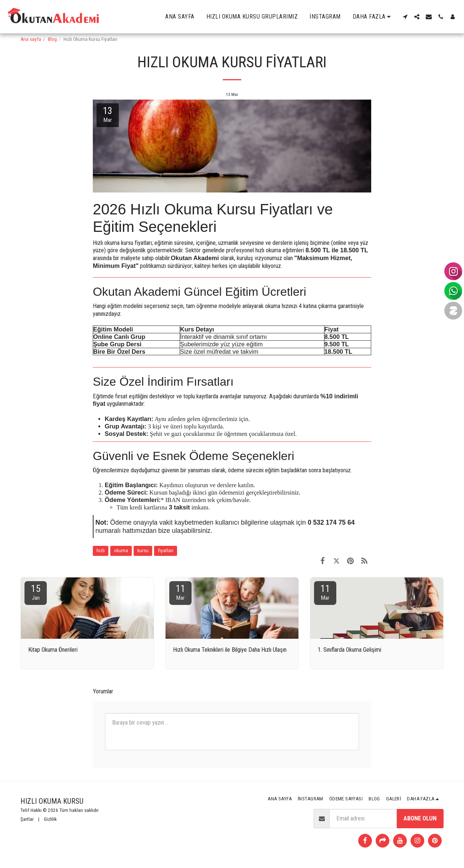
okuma (121, 550)
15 (36, 592)
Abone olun (420, 818)
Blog (52, 39)
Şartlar (27, 819)
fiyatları (166, 550)
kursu (143, 550)
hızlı (101, 550)
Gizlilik (50, 819)
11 (180, 592)
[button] (405, 17)
